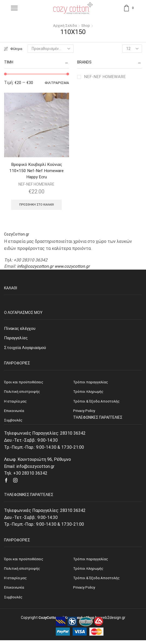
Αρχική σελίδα (65, 25)
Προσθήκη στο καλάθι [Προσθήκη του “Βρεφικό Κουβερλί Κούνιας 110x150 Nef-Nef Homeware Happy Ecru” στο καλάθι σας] (36, 206)
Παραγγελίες (17, 339)
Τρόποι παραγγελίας (91, 562)
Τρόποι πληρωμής (89, 571)
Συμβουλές (14, 601)
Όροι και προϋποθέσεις (25, 562)
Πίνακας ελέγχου (21, 330)
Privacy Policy (85, 591)
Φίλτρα (13, 49)
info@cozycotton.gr (36, 268)
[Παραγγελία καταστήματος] (51, 49)
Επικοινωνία (15, 591)
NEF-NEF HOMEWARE (105, 77)
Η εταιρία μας (16, 581)
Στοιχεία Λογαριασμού (26, 349)
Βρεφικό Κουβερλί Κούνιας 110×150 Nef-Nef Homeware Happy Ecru (36, 171)
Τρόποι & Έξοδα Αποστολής (97, 581)
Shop (86, 25)
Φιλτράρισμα (57, 83)
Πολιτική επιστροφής (23, 571)
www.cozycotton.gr (74, 268)
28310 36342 (73, 436)
